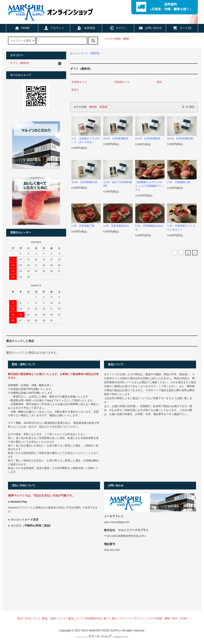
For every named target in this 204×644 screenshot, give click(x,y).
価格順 (93, 107)
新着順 (103, 107)
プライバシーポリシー (132, 619)
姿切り (75, 90)
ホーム (74, 53)
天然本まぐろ (79, 82)
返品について (76, 619)
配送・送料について (54, 619)
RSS (175, 619)
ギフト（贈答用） (91, 53)
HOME (22, 28)
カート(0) (182, 28)
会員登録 (86, 28)
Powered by (102, 637)
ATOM (183, 619)
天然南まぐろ (122, 82)
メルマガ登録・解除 (117, 39)
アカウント (54, 28)
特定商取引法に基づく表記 (101, 619)
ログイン (118, 28)
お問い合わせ (150, 28)
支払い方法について (29, 619)
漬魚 (159, 82)
